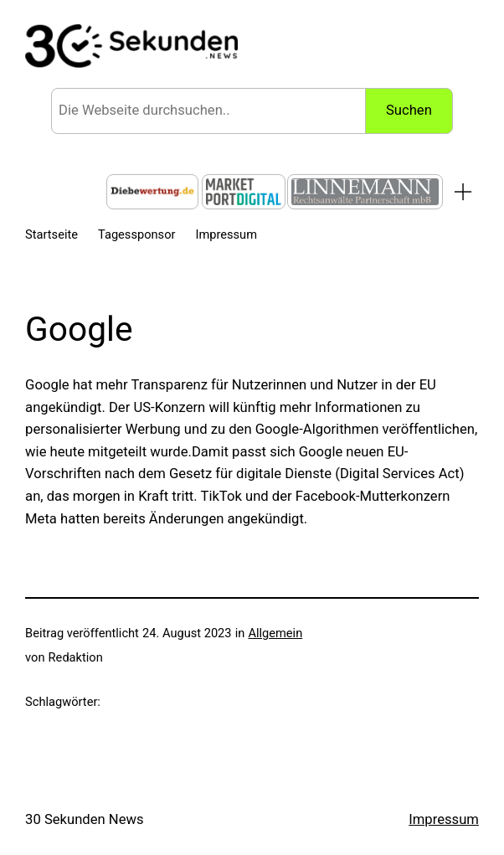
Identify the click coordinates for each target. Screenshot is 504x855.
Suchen (409, 110)
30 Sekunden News (85, 819)
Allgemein (275, 633)
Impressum (444, 819)
